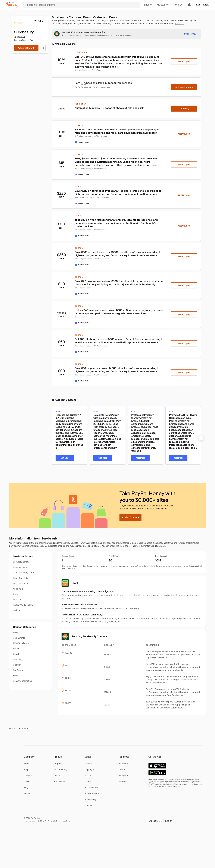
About (27, 764)
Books (16, 676)
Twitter (122, 770)
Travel (16, 654)
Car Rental (18, 670)
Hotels (16, 649)
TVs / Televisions (21, 643)
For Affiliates (60, 782)
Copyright (89, 770)
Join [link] (198, 5)
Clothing (17, 665)
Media (27, 794)
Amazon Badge (61, 770)
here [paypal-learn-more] (68, 821)
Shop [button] (148, 5)
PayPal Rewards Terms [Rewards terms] (84, 87)
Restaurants (19, 638)
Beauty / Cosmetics (22, 681)
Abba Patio (18, 589)
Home (12, 728)
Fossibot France (21, 583)
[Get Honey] (184, 109)
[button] (160, 821)
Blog (26, 788)
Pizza (16, 632)
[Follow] (39, 21)
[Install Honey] (190, 34)
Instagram (124, 776)
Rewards (178, 5)
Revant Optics (20, 567)
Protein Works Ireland (23, 605)
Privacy (88, 764)
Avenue (17, 594)
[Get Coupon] (184, 61)
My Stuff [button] (162, 5)
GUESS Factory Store (23, 573)
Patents (88, 776)
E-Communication (93, 794)
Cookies (88, 805)
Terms (88, 782)
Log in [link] (206, 5)
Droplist (57, 764)
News (27, 782)
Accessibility (91, 800)
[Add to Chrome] (130, 517)
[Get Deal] (65, 458)
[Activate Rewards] (26, 48)
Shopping (18, 659)
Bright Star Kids (20, 578)
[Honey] (12, 5)
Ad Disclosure (91, 788)
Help (26, 770)
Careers (28, 776)
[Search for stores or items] (81, 5)
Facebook (123, 764)
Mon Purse (18, 600)
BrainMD (17, 610)
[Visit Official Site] (43, 48)
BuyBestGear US (21, 562)
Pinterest (123, 782)
